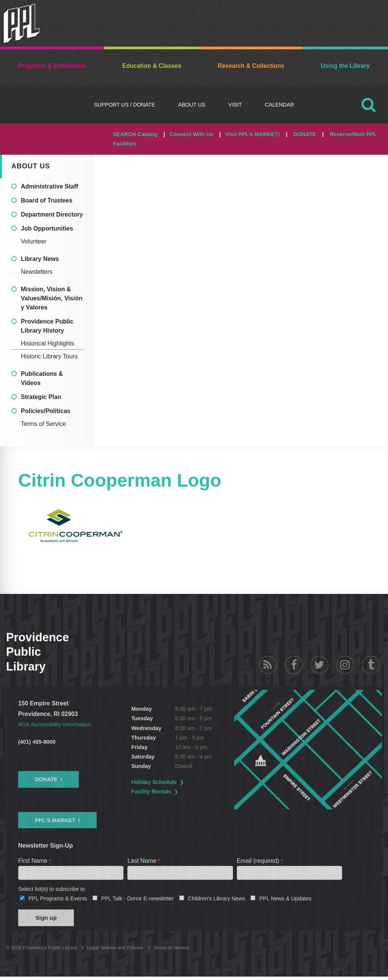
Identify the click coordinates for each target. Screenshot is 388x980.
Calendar (279, 105)
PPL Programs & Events (58, 900)
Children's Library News (217, 900)
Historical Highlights (48, 343)
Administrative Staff (49, 186)
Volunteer (34, 241)
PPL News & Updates (285, 900)
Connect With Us (192, 134)
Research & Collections (251, 66)
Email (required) (260, 860)
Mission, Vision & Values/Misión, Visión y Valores (52, 298)
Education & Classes (152, 66)
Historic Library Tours (49, 356)
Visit (235, 105)
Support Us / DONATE (124, 105)
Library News (40, 259)
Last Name (144, 860)
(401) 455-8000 (37, 742)
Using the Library (345, 66)
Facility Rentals (172, 792)
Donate (46, 779)
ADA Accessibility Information (57, 724)
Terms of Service (43, 424)
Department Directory (52, 214)
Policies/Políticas (46, 411)
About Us (192, 105)
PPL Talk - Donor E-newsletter (138, 900)
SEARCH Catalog (135, 134)
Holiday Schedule (175, 782)
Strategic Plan (41, 397)
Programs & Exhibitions (52, 66)
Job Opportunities (47, 229)
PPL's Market (55, 820)
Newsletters (37, 272)
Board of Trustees (47, 200)
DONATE (305, 134)
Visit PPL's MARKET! (253, 134)
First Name (35, 860)
